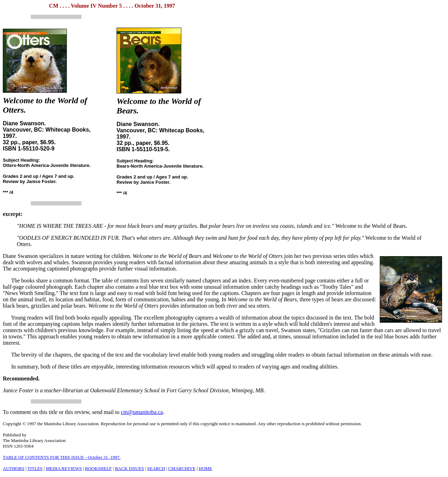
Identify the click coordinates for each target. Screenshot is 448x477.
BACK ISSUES (129, 468)
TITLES (35, 468)
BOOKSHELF (99, 468)
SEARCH (156, 468)
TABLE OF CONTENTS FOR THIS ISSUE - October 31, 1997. (62, 457)
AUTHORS (13, 468)
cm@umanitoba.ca (142, 412)
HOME (205, 468)
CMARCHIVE (182, 468)
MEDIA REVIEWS (64, 468)
